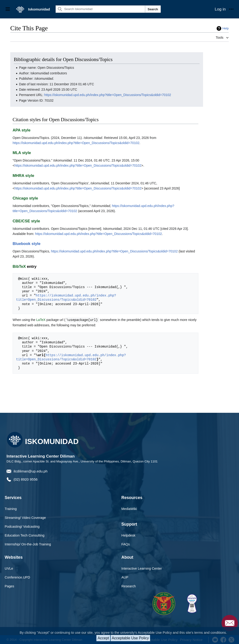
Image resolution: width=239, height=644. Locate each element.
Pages (9, 586)
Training (11, 509)
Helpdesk (128, 535)
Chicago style (25, 198)
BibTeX (19, 267)
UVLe (9, 568)
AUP (125, 577)
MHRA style (23, 176)
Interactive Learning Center (142, 568)
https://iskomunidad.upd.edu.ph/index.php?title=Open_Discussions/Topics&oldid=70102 (108, 95)
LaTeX (41, 320)
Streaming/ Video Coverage (25, 517)
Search (153, 9)
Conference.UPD (17, 577)
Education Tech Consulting (25, 535)
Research (129, 586)
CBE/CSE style (26, 221)
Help (226, 28)
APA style (21, 130)
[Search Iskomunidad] (100, 9)
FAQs (126, 544)
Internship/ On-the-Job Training (28, 544)
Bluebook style (26, 244)
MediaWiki (129, 509)
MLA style (22, 153)
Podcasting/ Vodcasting (22, 526)
